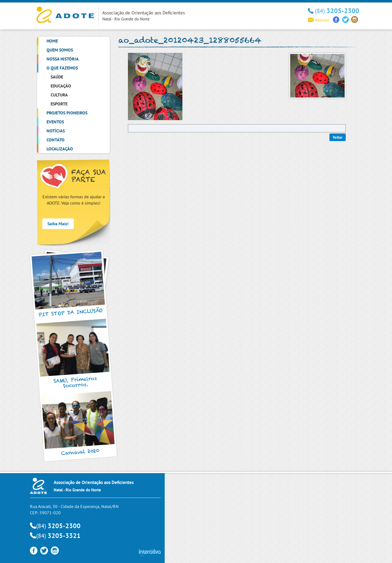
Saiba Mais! (58, 224)
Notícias (56, 131)
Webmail (318, 20)
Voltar (338, 137)
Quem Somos (60, 50)
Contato (56, 140)
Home (52, 41)
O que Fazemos (62, 68)
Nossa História (63, 59)
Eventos (55, 122)
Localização (60, 149)
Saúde (57, 77)
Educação (61, 86)
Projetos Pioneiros (67, 113)
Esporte (59, 104)
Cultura (59, 95)
